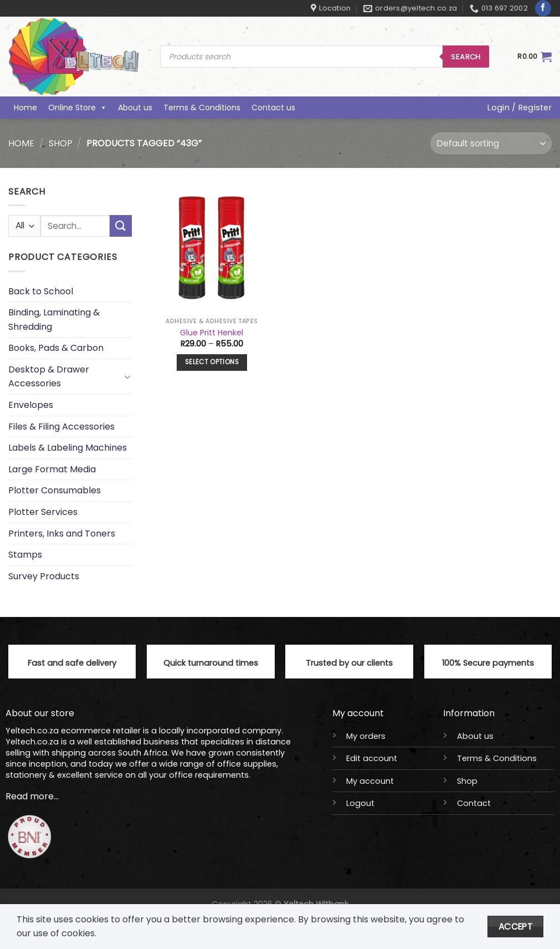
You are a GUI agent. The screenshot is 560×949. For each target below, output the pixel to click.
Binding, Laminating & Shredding (54, 320)
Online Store (78, 108)
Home (25, 108)
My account (370, 781)
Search (466, 57)
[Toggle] (127, 377)
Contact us (273, 108)
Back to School (41, 291)
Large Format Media (52, 469)
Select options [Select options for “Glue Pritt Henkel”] (212, 362)
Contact (474, 803)
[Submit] (121, 226)
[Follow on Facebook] (543, 8)
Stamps (25, 555)
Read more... (32, 796)
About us (135, 108)
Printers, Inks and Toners (62, 534)
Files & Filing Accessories (61, 427)
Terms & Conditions (202, 108)
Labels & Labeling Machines (68, 448)
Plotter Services (43, 512)
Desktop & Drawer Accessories (49, 377)
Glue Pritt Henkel (212, 333)
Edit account (372, 758)
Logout (360, 803)
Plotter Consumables (55, 491)
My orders (366, 736)
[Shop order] (491, 143)
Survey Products (44, 576)
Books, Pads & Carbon (56, 348)
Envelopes (31, 405)
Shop (61, 143)
